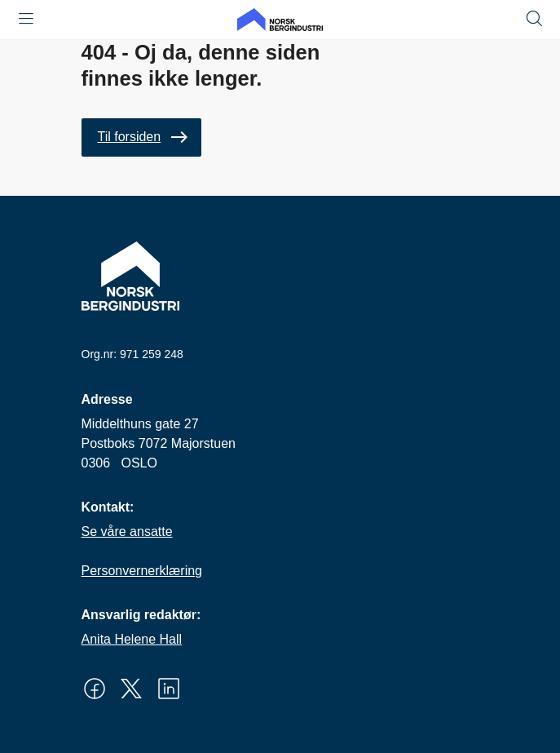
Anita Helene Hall (132, 639)
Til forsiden (130, 137)
